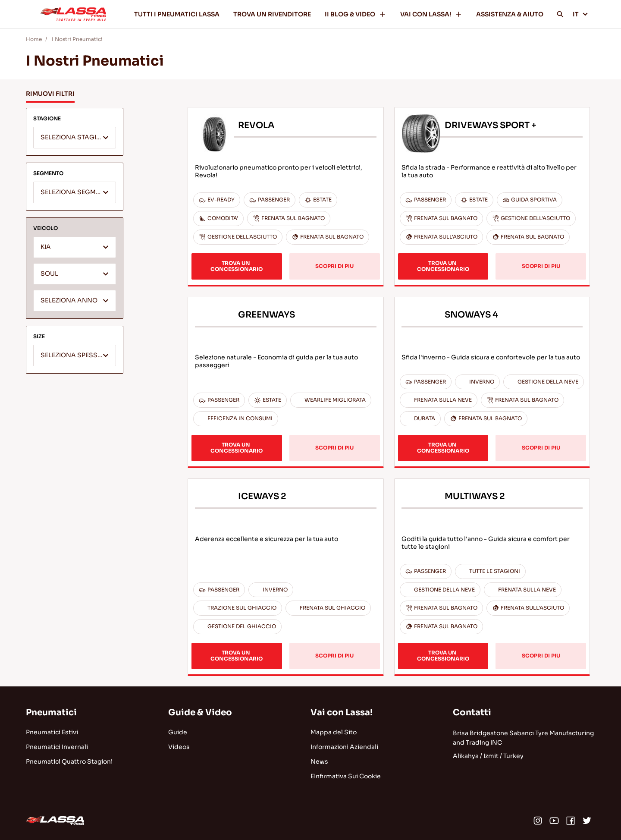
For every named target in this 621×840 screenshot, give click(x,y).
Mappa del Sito (334, 732)
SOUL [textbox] (49, 274)
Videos (179, 747)
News (319, 761)
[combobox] (75, 138)
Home (34, 39)
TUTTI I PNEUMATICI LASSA (177, 14)
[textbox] (75, 138)
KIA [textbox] (46, 247)
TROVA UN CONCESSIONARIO (237, 266)
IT (580, 14)
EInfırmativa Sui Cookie (346, 776)
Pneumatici (51, 713)
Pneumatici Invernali (57, 747)
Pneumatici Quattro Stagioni (69, 761)
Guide (178, 732)
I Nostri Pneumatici (77, 39)
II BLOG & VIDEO (356, 14)
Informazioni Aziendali (344, 747)
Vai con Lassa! (342, 713)
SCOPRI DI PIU (334, 266)
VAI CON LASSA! (431, 14)
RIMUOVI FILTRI (50, 94)
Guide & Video (200, 713)
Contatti (472, 713)
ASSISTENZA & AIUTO (510, 14)
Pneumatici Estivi (52, 732)
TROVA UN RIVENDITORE (272, 14)
